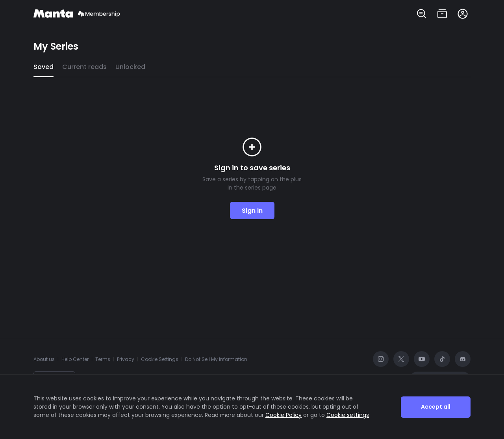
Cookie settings (348, 415)
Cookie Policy (283, 415)
